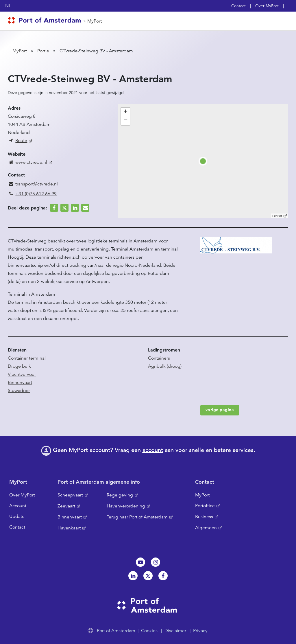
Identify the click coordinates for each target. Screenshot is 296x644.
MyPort (95, 21)
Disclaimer (175, 631)
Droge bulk (19, 366)
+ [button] (126, 112)
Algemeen (206, 528)
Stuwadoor (19, 391)
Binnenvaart (20, 382)
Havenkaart (69, 528)
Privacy (200, 631)
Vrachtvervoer (22, 374)
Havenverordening (126, 506)
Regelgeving (120, 495)
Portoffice (205, 506)
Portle (43, 51)
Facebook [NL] (163, 576)
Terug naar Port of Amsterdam (137, 517)
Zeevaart (66, 506)
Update (17, 516)
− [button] (126, 121)
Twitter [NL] (148, 576)
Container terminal (27, 358)
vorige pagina (220, 410)
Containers (159, 358)
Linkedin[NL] (133, 576)
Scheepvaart (70, 495)
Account (18, 506)
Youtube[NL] (140, 562)
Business (204, 517)
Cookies (149, 631)
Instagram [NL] (156, 562)
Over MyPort (267, 6)
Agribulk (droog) (165, 366)
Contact (238, 6)
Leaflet (277, 216)
